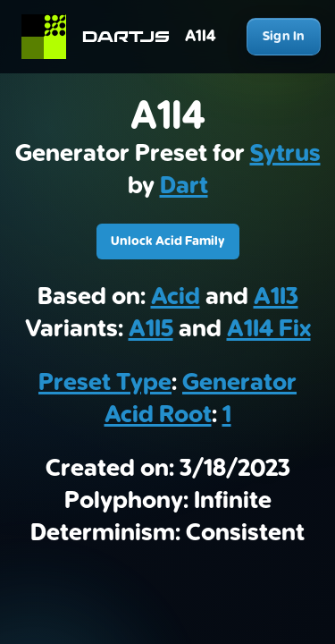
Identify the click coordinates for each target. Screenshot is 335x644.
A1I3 (276, 297)
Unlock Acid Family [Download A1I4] (168, 241)
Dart (184, 186)
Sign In (284, 36)
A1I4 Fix (269, 329)
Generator (239, 383)
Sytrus (285, 154)
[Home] (103, 37)
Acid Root (158, 415)
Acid (176, 297)
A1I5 (151, 329)
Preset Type (105, 383)
